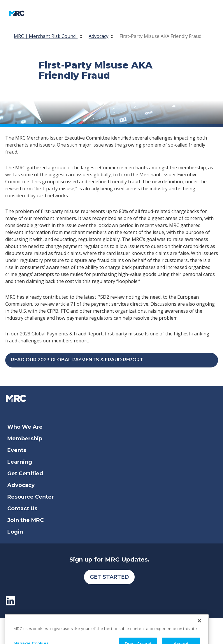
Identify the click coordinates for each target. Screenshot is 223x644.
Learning (20, 462)
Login (15, 532)
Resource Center (31, 497)
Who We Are (25, 427)
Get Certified (25, 474)
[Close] (199, 627)
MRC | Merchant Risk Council (46, 36)
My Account (102, 13)
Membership (25, 439)
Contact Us (22, 508)
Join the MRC (26, 520)
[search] (142, 13)
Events (17, 450)
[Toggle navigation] (60, 13)
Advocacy (99, 36)
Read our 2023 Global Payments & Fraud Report (77, 360)
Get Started (109, 577)
